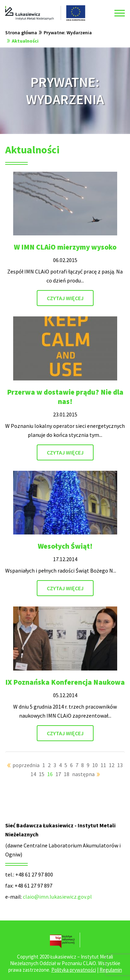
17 (58, 774)
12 (112, 765)
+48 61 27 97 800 (34, 874)
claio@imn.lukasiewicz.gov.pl (57, 897)
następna (83, 774)
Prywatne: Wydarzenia (68, 33)
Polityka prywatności (74, 970)
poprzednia (26, 765)
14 (33, 774)
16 (50, 774)
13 (120, 765)
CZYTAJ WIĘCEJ (65, 298)
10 (95, 765)
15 (42, 774)
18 (67, 774)
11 (103, 765)
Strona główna (21, 33)
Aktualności (25, 41)
